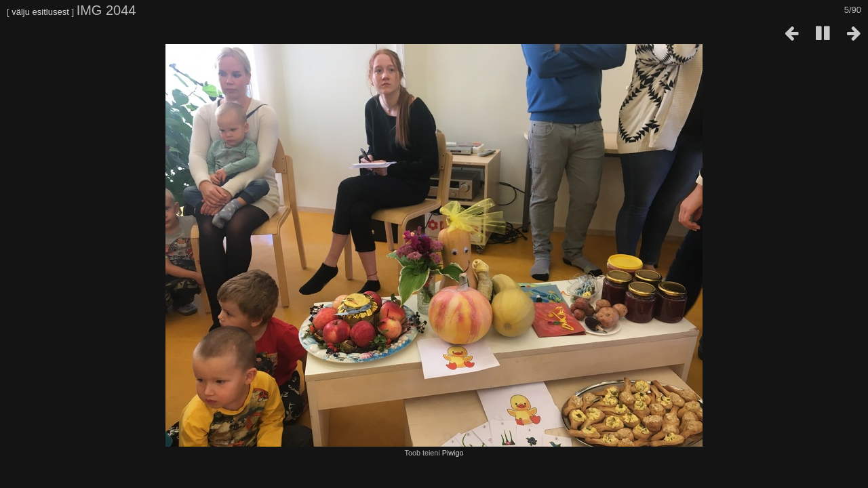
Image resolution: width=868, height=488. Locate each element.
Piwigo (453, 453)
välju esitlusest (40, 12)
